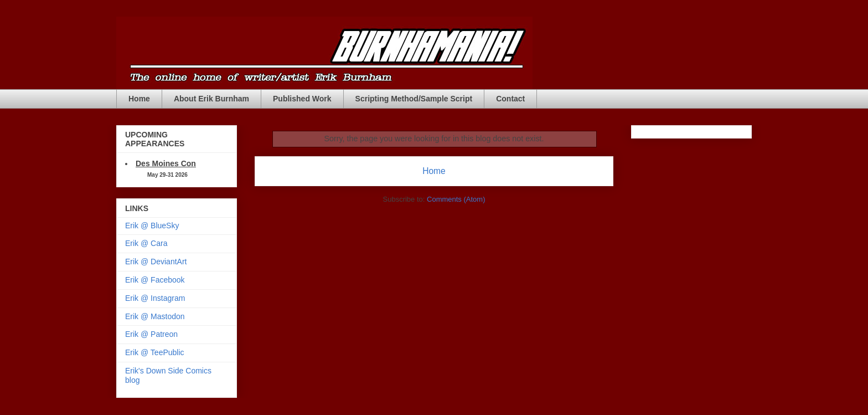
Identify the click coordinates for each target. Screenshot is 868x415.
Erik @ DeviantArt (156, 262)
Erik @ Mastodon (155, 316)
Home (139, 99)
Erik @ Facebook (155, 280)
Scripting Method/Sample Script (414, 99)
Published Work (302, 99)
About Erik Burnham (211, 99)
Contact (510, 99)
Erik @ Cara (146, 243)
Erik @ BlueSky (152, 226)
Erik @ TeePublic (155, 352)
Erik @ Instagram (155, 298)
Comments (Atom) (456, 199)
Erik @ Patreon (151, 334)
